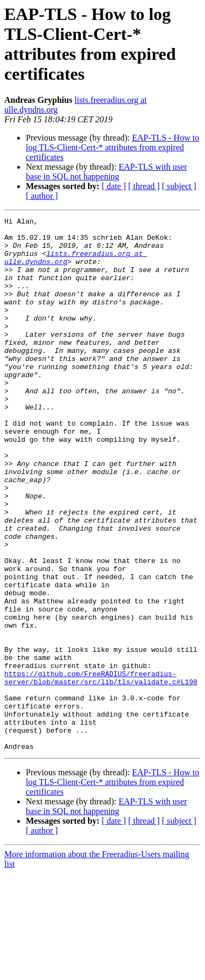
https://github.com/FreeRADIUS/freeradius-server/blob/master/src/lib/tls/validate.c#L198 (101, 770)
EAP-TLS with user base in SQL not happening (107, 172)
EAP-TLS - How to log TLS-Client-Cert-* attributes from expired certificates (112, 147)
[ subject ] (179, 186)
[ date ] (114, 186)
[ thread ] (144, 186)
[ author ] (42, 196)
